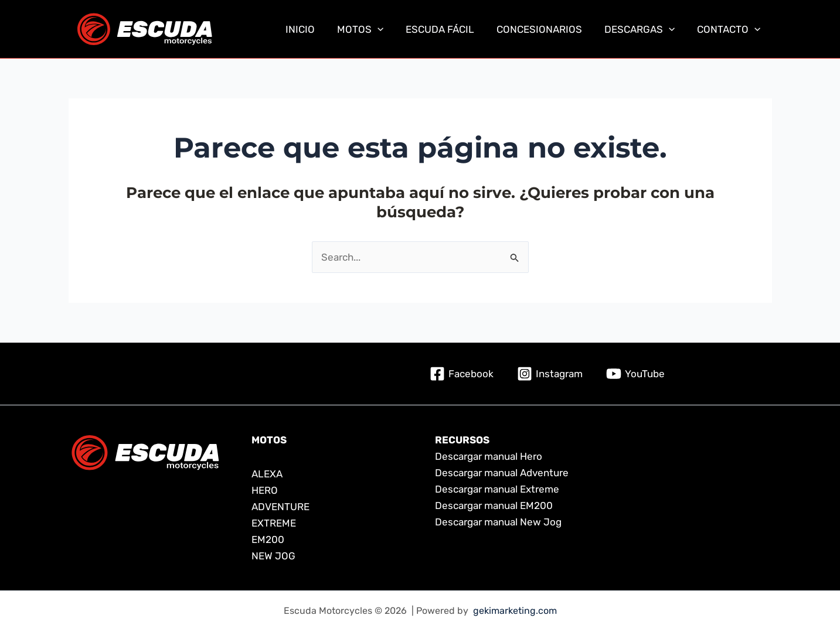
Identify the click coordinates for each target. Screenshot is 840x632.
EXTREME (274, 523)
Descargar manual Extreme (497, 489)
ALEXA (267, 474)
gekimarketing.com (515, 611)
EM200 (268, 539)
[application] (388, 29)
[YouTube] (635, 374)
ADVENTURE (280, 507)
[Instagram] (550, 374)
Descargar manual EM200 (494, 505)
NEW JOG (273, 556)
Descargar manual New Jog (498, 522)
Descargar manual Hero (489, 456)
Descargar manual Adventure (502, 473)
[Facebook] (462, 374)
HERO (266, 490)
